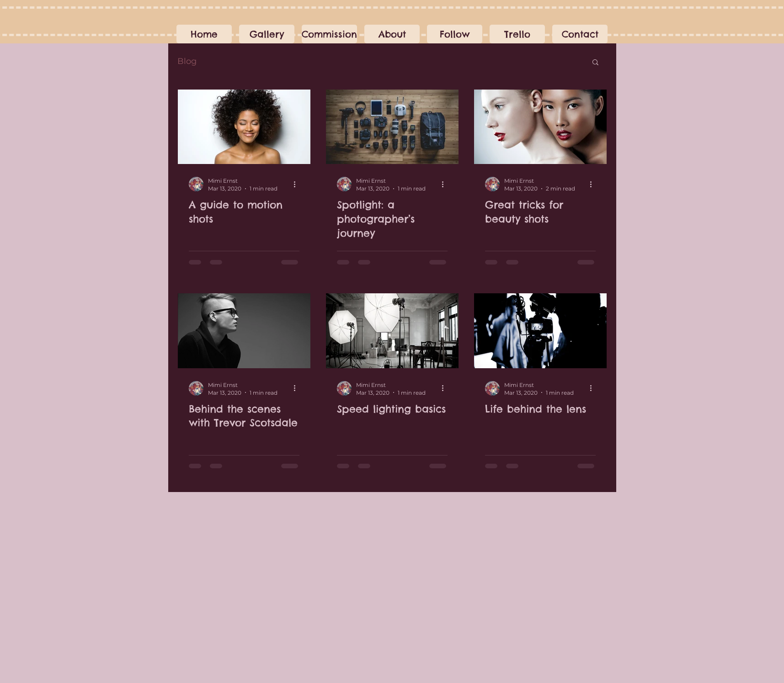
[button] (329, 34)
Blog (187, 61)
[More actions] (298, 184)
